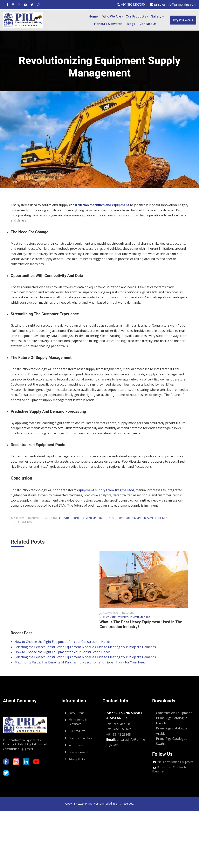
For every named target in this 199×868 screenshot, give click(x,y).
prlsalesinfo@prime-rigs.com (173, 4)
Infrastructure (77, 745)
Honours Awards (79, 752)
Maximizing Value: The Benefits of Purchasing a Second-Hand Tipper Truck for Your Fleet (80, 662)
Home (93, 16)
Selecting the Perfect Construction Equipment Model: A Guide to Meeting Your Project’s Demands (85, 647)
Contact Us (148, 24)
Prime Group (76, 713)
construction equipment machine (81, 518)
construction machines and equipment (143, 518)
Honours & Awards (108, 24)
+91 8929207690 (131, 4)
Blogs (131, 24)
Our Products (136, 16)
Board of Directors (80, 738)
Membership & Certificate (78, 722)
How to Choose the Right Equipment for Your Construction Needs (63, 642)
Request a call (183, 20)
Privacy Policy (77, 759)
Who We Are (112, 16)
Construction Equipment (174, 713)
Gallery (156, 16)
